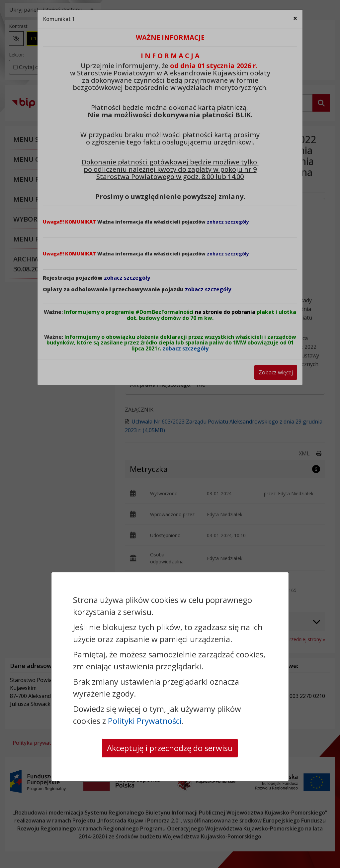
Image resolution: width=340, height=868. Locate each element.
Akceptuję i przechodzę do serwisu (170, 748)
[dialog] (170, 434)
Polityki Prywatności (145, 721)
